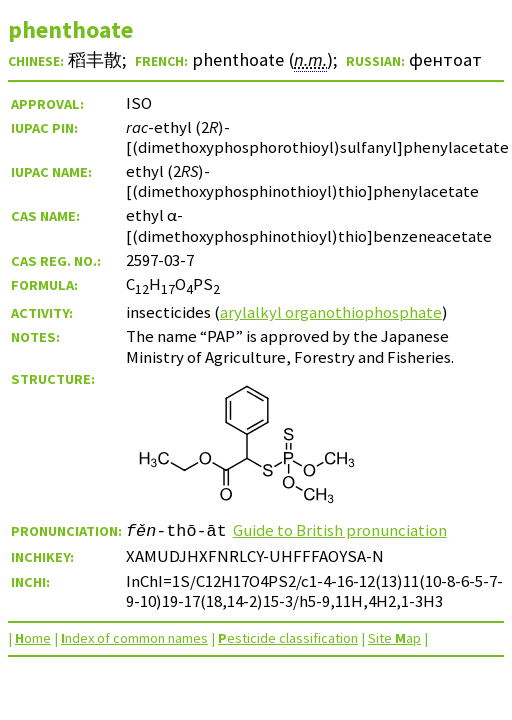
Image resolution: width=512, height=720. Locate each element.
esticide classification (288, 638)
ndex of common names (134, 638)
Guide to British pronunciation (340, 530)
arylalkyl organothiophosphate (331, 312)
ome (33, 638)
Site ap (394, 638)
